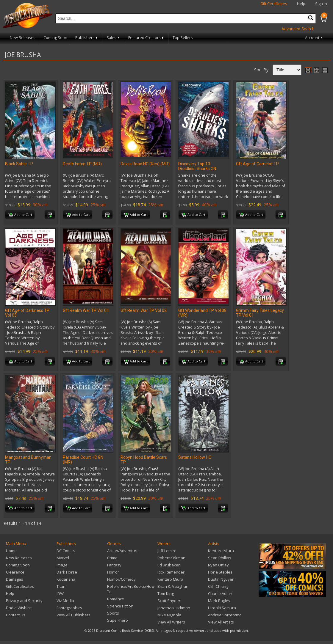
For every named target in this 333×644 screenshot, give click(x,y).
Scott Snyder (169, 601)
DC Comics (66, 551)
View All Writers (171, 622)
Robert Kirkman (171, 558)
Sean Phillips (220, 558)
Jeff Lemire (167, 551)
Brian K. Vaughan (173, 586)
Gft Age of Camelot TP (257, 164)
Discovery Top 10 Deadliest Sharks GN (197, 166)
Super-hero (118, 620)
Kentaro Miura (170, 579)
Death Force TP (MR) (82, 164)
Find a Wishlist (19, 608)
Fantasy (114, 565)
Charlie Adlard (221, 593)
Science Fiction (120, 606)
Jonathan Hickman (174, 608)
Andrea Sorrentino (225, 615)
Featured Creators (146, 38)
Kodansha (66, 579)
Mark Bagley (219, 601)
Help (301, 4)
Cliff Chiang (218, 586)
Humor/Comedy (121, 579)
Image (62, 565)
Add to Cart (20, 215)
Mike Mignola (169, 615)
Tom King (166, 593)
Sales (113, 38)
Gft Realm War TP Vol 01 (86, 310)
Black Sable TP (19, 164)
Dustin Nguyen (221, 579)
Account (314, 38)
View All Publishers (74, 615)
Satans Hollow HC (195, 457)
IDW (60, 593)
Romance (116, 599)
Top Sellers (183, 38)
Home (11, 551)
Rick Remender (171, 572)
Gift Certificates (274, 4)
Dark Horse (67, 572)
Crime (112, 558)
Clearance (15, 572)
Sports (113, 613)
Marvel (63, 558)
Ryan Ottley (218, 565)
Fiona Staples (220, 572)
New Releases (23, 38)
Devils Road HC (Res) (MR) (145, 164)
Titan (61, 586)
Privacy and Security (24, 601)
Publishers (87, 38)
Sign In (321, 4)
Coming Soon (55, 38)
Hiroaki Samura (222, 608)
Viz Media (65, 601)
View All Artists (221, 622)
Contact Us (16, 615)
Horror (113, 572)
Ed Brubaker (169, 565)
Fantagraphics (69, 608)
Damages (15, 579)
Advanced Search (298, 29)
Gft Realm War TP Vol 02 (144, 310)
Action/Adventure (123, 551)
